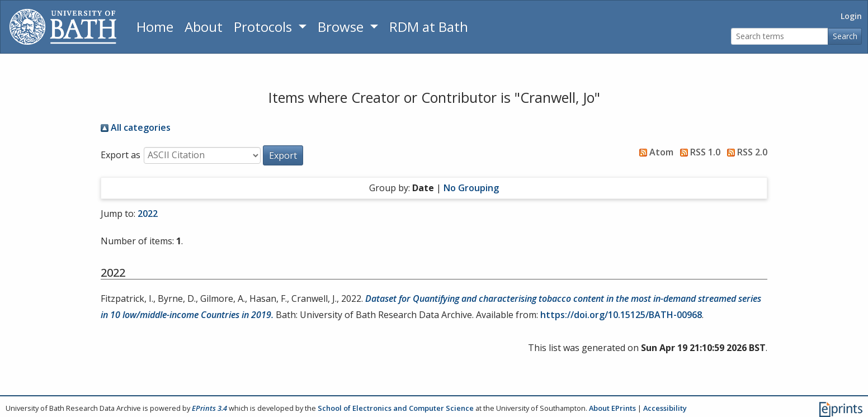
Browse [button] (342, 27)
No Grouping (471, 188)
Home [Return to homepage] (155, 27)
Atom (654, 152)
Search (845, 36)
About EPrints (612, 408)
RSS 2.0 (745, 152)
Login (851, 16)
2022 (148, 214)
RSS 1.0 (698, 152)
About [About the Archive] (204, 27)
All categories (136, 127)
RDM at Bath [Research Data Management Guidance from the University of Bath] (429, 27)
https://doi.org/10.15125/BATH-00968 (621, 315)
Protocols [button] (265, 27)
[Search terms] (780, 37)
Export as (121, 155)
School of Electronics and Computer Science (396, 408)
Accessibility (665, 408)
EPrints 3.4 (209, 408)
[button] (283, 155)
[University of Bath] (63, 27)
